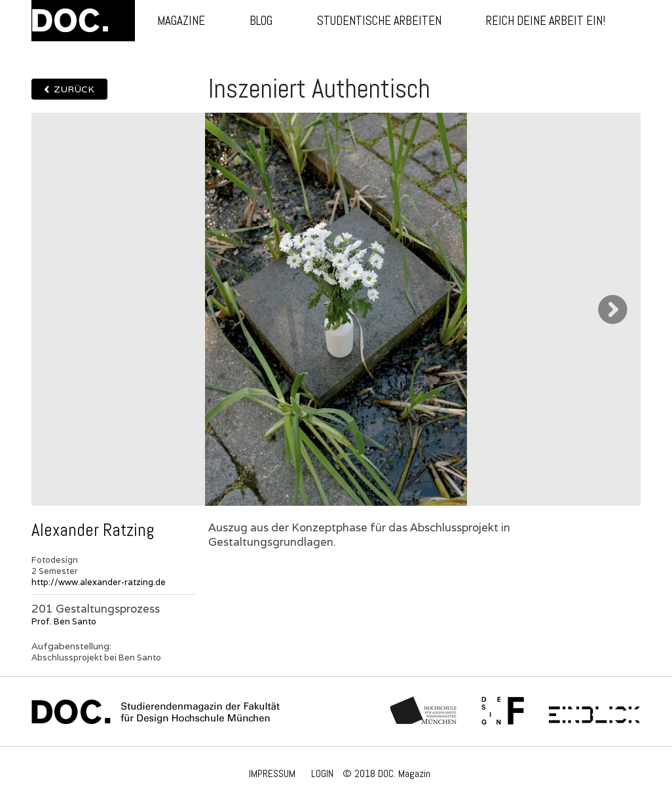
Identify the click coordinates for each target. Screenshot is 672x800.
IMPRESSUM (272, 773)
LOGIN (322, 773)
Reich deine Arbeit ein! (546, 21)
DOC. (83, 21)
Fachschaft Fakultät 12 (503, 712)
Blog (261, 21)
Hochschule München (424, 712)
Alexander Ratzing (93, 530)
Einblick (594, 712)
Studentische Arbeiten (379, 21)
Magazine (181, 21)
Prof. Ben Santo (64, 621)
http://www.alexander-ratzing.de (99, 582)
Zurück (74, 89)
